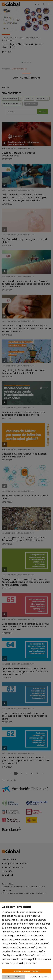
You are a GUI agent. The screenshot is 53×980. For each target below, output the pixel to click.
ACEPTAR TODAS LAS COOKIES (27, 971)
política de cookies (41, 959)
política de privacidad (24, 963)
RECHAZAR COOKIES (13, 977)
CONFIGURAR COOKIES (40, 977)
